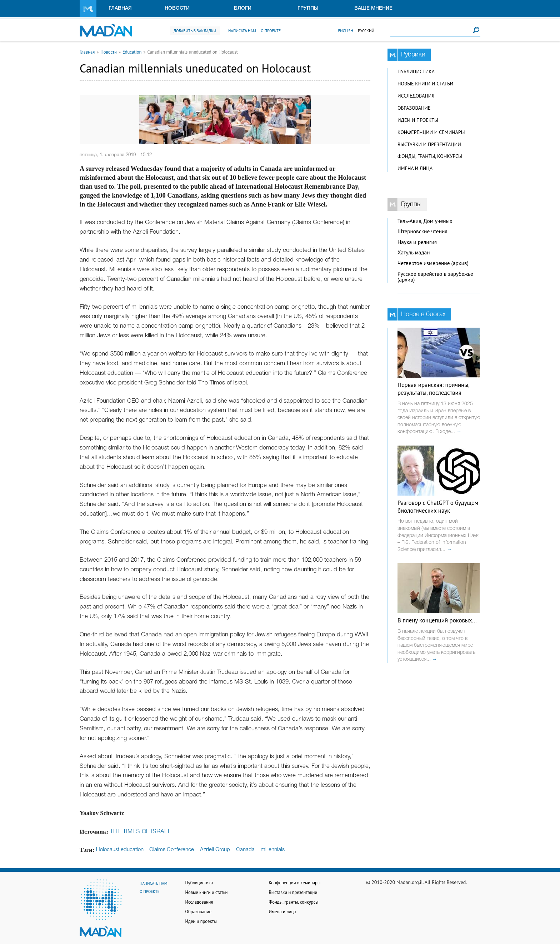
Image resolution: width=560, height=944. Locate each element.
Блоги (243, 8)
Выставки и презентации (429, 144)
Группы (308, 8)
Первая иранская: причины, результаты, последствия (433, 389)
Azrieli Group (215, 850)
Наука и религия (417, 242)
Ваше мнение (373, 8)
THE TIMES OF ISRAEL (141, 832)
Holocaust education (120, 850)
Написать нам (242, 31)
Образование (414, 108)
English (345, 31)
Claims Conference (172, 850)
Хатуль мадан (414, 252)
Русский (366, 31)
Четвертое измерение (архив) (433, 263)
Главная (120, 8)
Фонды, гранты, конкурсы (430, 156)
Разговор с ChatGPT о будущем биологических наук (438, 507)
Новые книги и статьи (425, 84)
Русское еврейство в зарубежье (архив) (435, 277)
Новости (177, 8)
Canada (245, 850)
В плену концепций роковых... (437, 620)
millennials (273, 850)
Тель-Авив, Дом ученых (425, 221)
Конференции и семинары (431, 132)
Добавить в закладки (195, 31)
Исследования (416, 96)
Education (132, 52)
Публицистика (416, 71)
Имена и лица (415, 168)
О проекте (271, 31)
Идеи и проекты (418, 120)
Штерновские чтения (422, 231)
